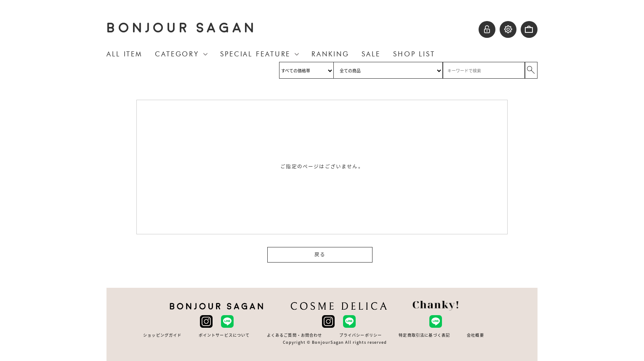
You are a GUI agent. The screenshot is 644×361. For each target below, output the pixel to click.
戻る (320, 255)
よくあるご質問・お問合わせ (295, 335)
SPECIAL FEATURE (255, 54)
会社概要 (475, 335)
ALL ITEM (124, 54)
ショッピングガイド (162, 335)
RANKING (330, 54)
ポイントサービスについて (224, 335)
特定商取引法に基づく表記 (424, 335)
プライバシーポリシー (361, 335)
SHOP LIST (414, 54)
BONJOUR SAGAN (182, 28)
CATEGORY (177, 54)
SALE (371, 54)
